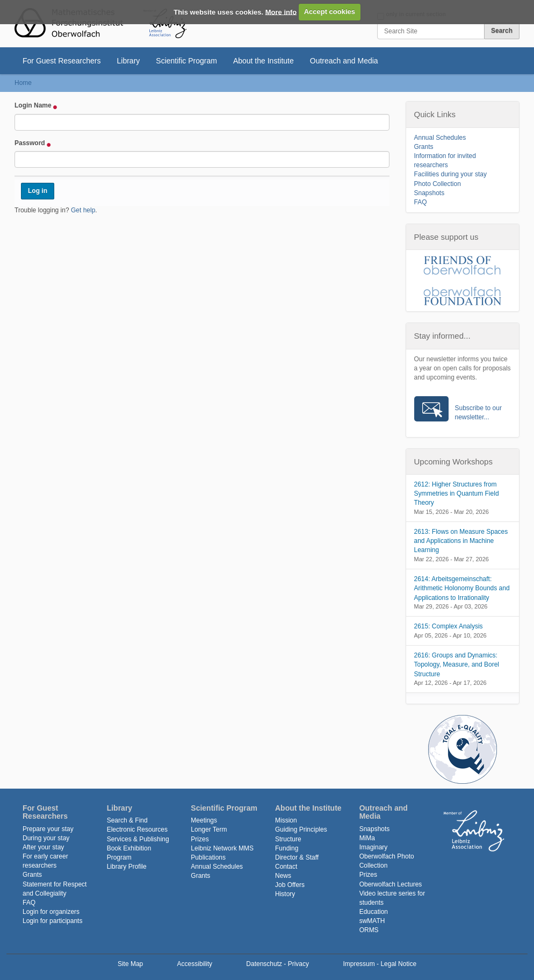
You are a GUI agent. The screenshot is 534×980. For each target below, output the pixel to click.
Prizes (200, 839)
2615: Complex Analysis (449, 626)
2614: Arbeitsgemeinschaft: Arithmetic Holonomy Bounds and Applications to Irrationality (462, 588)
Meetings (204, 820)
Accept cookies (330, 12)
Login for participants (52, 921)
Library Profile (127, 867)
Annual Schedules (440, 138)
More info (281, 12)
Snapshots (430, 193)
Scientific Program (186, 61)
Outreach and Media (344, 61)
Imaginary (374, 847)
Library (129, 61)
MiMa (367, 838)
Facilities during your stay (450, 174)
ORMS (369, 930)
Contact (286, 867)
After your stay (43, 847)
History (285, 894)
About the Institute (264, 61)
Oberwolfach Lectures (391, 884)
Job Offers (290, 885)
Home (23, 83)
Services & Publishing (138, 839)
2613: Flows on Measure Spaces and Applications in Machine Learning (461, 541)
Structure (288, 839)
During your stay (46, 838)
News (283, 876)
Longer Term (209, 829)
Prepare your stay (48, 829)
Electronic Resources (137, 829)
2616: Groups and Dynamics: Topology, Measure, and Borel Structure (457, 664)
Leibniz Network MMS (222, 848)
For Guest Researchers (62, 61)
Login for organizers (51, 912)
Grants (424, 147)
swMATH (372, 921)
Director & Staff (297, 857)
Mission (286, 820)
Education (374, 912)
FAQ (421, 202)
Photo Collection (438, 184)
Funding (287, 848)
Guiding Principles (301, 829)
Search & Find (127, 820)
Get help (83, 210)
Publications (208, 857)
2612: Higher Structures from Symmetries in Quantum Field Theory (457, 493)
